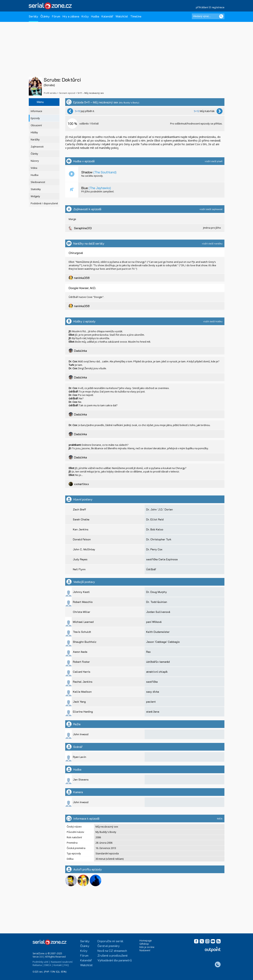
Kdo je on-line (147, 947)
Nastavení (145, 950)
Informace (36, 111)
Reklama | (38, 965)
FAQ (67, 965)
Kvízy (85, 16)
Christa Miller (82, 612)
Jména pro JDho (212, 228)
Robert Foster (81, 662)
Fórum (56, 16)
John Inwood (81, 734)
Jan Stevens (81, 779)
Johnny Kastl (81, 592)
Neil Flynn (79, 569)
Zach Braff (80, 509)
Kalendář (107, 16)
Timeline (136, 16)
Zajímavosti (37, 147)
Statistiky (36, 189)
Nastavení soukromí (62, 962)
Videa (34, 168)
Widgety (35, 196)
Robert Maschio (83, 602)
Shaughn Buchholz (85, 642)
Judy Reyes (80, 559)
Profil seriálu (50, 93)
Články (45, 16)
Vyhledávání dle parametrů (115, 960)
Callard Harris (82, 672)
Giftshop (144, 944)
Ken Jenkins (81, 529)
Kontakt (58, 965)
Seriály (33, 16)
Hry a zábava (71, 16)
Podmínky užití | (41, 962)
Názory (35, 161)
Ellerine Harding (83, 712)
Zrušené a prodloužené (112, 955)
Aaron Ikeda (80, 652)
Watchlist (122, 16)
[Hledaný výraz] (208, 16)
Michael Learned (83, 622)
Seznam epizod (67, 93)
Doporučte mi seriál (110, 941)
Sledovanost (38, 182)
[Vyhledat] (221, 16)
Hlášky (34, 132)
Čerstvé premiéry (109, 946)
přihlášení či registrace (210, 7)
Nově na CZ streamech (112, 951)
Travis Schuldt (82, 632)
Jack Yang (79, 702)
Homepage (146, 941)
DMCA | (49, 965)
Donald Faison (82, 539)
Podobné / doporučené (44, 203)
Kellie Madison (82, 692)
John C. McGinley (84, 549)
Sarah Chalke (81, 519)
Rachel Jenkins (83, 682)
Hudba (95, 16)
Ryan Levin (80, 757)
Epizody (35, 118)
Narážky (35, 140)
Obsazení (36, 125)
